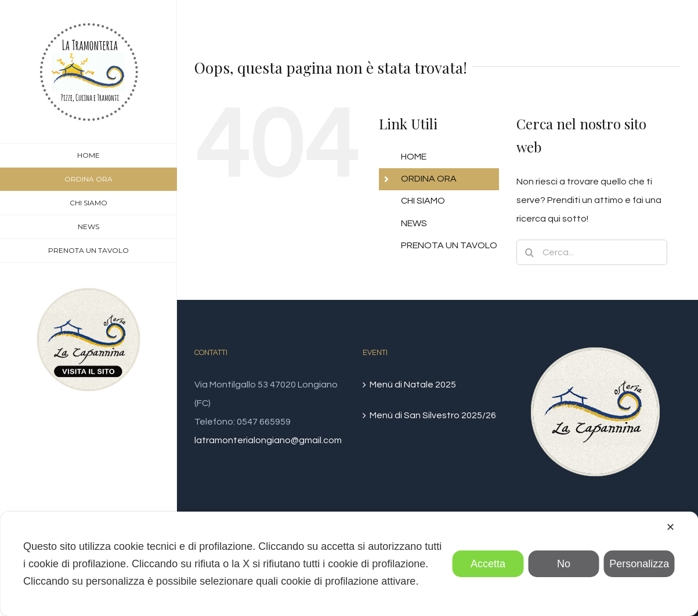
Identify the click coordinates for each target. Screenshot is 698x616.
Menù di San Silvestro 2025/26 (433, 415)
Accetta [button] (488, 564)
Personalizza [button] (639, 564)
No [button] (564, 564)
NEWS (414, 223)
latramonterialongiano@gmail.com (268, 440)
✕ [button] (670, 527)
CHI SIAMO (423, 201)
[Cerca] (529, 252)
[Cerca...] (592, 252)
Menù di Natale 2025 (413, 385)
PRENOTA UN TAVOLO (449, 245)
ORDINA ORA (429, 179)
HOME (414, 157)
